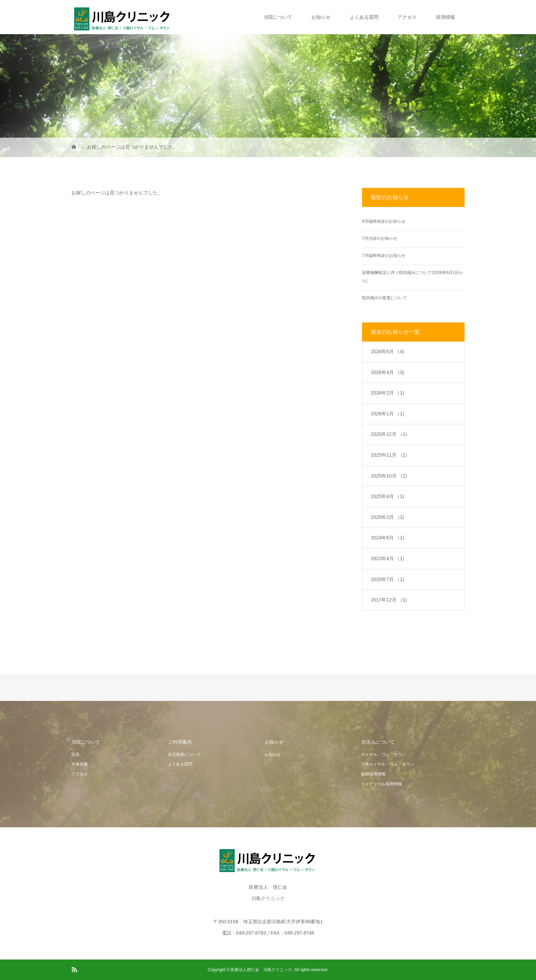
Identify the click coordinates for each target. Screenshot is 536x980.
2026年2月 (387, 393)
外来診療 (80, 764)
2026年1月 (387, 414)
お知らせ (321, 17)
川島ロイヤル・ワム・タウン (388, 764)
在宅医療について (184, 755)
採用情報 (445, 17)
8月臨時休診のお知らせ (384, 221)
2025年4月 (387, 496)
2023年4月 (387, 558)
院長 (76, 755)
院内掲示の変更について (385, 298)
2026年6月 (387, 351)
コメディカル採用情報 (381, 784)
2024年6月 (387, 538)
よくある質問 (364, 17)
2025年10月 (389, 476)
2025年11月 (389, 455)
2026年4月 (387, 372)
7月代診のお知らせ (380, 238)
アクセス (407, 17)
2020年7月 (387, 579)
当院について (278, 17)
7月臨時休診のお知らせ (384, 256)
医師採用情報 (373, 774)
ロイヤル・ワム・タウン (384, 755)
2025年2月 (387, 517)
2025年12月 (389, 434)
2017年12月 (389, 600)
